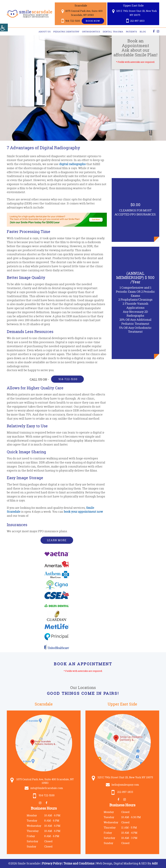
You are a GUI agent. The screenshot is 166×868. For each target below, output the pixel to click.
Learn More (57, 540)
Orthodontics (91, 32)
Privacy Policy (52, 863)
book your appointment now (83, 512)
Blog (143, 32)
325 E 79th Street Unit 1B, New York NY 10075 (134, 13)
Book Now (93, 21)
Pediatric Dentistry (66, 32)
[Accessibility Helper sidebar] (4, 28)
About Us (45, 32)
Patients (132, 32)
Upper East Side (133, 5)
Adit (155, 863)
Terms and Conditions (79, 863)
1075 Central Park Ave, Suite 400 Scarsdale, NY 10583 (82, 13)
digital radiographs (72, 164)
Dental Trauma (113, 32)
